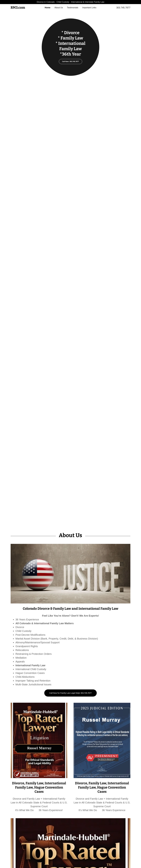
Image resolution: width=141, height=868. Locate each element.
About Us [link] (59, 8)
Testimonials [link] (73, 8)
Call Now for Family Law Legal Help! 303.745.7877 (70, 693)
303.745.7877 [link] (123, 8)
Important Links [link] (89, 8)
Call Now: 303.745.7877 (70, 62)
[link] (26, 8)
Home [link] (47, 8)
